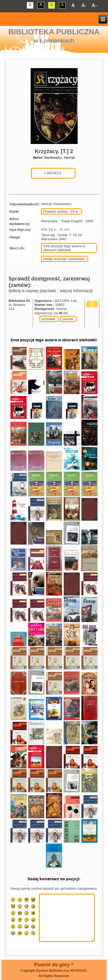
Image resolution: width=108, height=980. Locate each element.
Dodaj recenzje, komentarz (64, 259)
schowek (48, 319)
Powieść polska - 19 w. (61, 211)
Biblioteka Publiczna (54, 32)
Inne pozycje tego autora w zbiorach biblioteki (64, 248)
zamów (68, 319)
